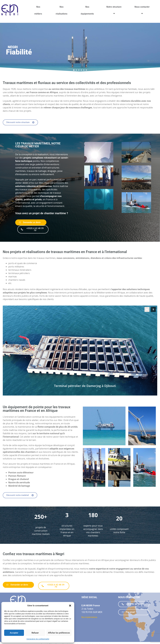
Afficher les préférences (59, 633)
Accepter (14, 633)
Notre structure (114, 10)
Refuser (35, 633)
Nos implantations (89, 617)
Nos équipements (87, 10)
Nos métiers (38, 10)
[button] (70, 606)
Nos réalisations (62, 10)
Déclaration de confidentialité (38, 639)
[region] (80, 48)
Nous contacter (142, 10)
